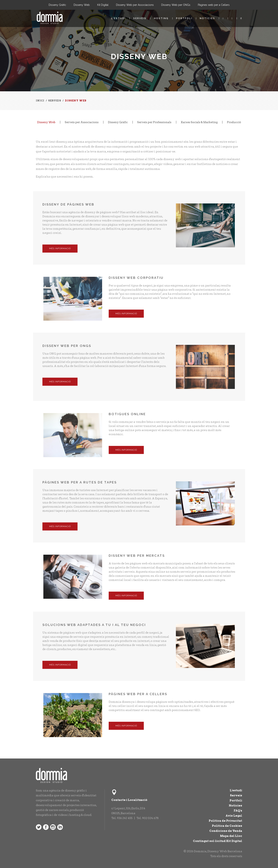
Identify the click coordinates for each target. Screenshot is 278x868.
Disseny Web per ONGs (176, 5)
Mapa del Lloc (231, 836)
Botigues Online (127, 414)
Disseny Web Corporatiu (136, 278)
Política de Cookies (227, 826)
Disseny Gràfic (57, 5)
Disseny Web (82, 5)
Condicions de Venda (226, 831)
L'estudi (118, 18)
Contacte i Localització (129, 800)
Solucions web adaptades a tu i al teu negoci (94, 625)
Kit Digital (103, 5)
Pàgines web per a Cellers (214, 5)
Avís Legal (234, 816)
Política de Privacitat (225, 821)
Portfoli (184, 18)
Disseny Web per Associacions (135, 5)
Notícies (207, 18)
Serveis (140, 18)
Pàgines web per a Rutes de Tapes (80, 482)
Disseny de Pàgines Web (68, 204)
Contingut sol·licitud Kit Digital (218, 841)
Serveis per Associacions (82, 122)
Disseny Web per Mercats (137, 556)
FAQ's (238, 811)
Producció (234, 122)
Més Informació (60, 248)
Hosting (161, 18)
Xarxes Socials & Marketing (199, 122)
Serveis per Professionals (154, 122)
